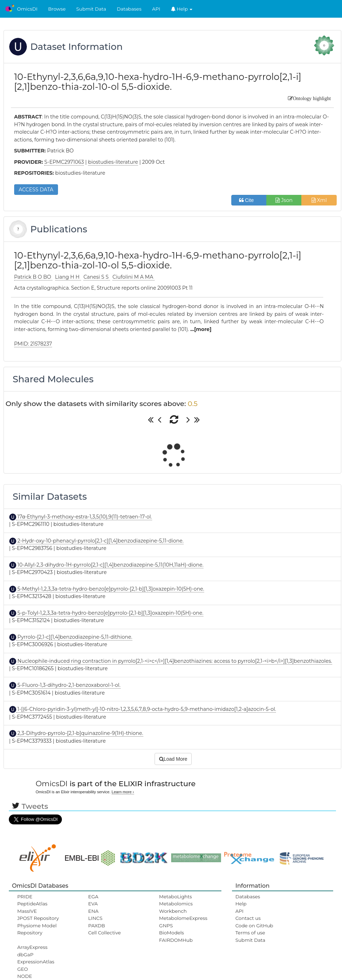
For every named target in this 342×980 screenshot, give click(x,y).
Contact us (248, 918)
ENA (93, 911)
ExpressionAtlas (36, 962)
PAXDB (97, 926)
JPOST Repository (38, 918)
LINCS (95, 918)
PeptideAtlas (32, 904)
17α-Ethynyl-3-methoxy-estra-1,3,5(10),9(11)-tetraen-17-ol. (84, 517)
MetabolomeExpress (183, 918)
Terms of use (250, 933)
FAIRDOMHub (176, 940)
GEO (23, 969)
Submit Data (91, 9)
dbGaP (25, 955)
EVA (93, 904)
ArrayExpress (33, 947)
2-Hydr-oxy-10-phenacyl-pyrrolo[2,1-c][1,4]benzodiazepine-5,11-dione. (100, 541)
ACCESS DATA (36, 190)
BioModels (172, 933)
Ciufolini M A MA (134, 277)
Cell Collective (104, 933)
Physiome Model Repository (37, 929)
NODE (25, 976)
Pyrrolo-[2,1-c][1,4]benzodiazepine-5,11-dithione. (74, 637)
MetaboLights (176, 897)
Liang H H (68, 277)
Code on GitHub (254, 926)
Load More (173, 759)
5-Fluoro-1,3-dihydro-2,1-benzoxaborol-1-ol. (68, 685)
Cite (249, 200)
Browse (57, 9)
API (156, 9)
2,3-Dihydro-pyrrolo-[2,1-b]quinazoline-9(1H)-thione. (80, 733)
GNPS (166, 926)
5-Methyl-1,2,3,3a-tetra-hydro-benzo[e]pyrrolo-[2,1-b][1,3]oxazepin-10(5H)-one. (110, 589)
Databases (129, 9)
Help (182, 9)
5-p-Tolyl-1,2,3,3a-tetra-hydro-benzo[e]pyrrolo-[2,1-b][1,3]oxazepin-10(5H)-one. (110, 613)
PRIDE (25, 897)
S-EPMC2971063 (64, 162)
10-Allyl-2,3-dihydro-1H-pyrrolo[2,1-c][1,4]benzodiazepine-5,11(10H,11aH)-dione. (110, 565)
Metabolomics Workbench (176, 907)
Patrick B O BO (33, 277)
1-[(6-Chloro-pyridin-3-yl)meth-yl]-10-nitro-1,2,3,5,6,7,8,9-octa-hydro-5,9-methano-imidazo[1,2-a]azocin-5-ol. (146, 709)
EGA (93, 897)
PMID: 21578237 (33, 344)
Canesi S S (97, 277)
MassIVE (27, 911)
